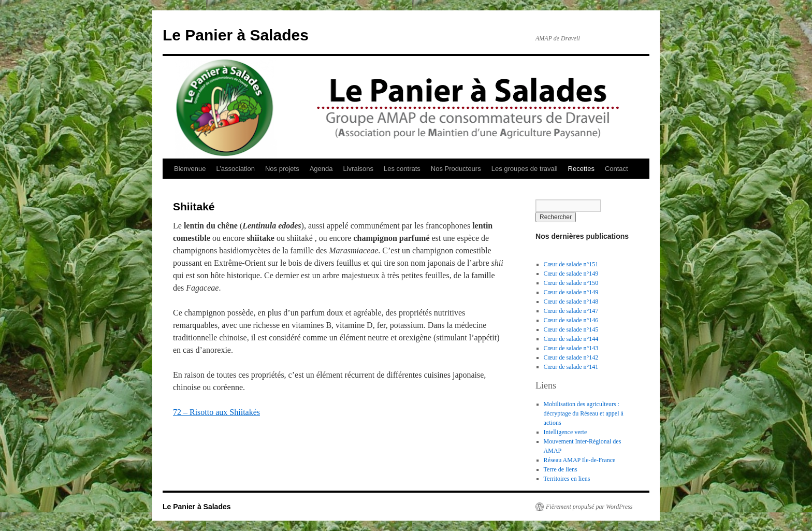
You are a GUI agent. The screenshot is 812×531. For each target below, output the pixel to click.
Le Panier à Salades (236, 35)
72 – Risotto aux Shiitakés (216, 412)
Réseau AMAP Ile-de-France (580, 460)
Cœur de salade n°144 (571, 339)
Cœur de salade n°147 (571, 311)
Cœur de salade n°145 (571, 329)
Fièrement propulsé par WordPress (589, 507)
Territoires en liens (567, 479)
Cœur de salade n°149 (571, 274)
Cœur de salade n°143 (571, 348)
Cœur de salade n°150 (571, 283)
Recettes (581, 169)
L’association (235, 169)
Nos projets (282, 169)
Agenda (321, 169)
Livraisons (358, 169)
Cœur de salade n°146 (571, 320)
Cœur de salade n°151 (571, 264)
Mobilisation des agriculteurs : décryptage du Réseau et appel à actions (584, 413)
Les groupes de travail (525, 169)
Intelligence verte (565, 432)
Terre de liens (561, 469)
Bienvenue (190, 169)
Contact (617, 169)
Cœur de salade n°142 (571, 357)
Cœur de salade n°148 (571, 302)
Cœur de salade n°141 (571, 367)
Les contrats (402, 169)
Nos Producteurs (456, 169)
